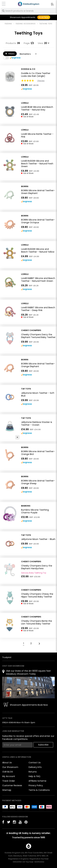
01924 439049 (9, 722)
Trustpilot (7, 657)
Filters (10, 54)
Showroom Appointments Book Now (29, 705)
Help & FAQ (34, 776)
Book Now (44, 17)
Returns (33, 772)
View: (41, 43)
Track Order (9, 781)
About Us (7, 763)
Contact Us (35, 763)
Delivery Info (35, 767)
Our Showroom (10, 767)
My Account (9, 776)
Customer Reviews (12, 785)
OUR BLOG (8, 772)
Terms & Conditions (39, 790)
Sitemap (7, 790)
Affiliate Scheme (37, 781)
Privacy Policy (36, 785)
